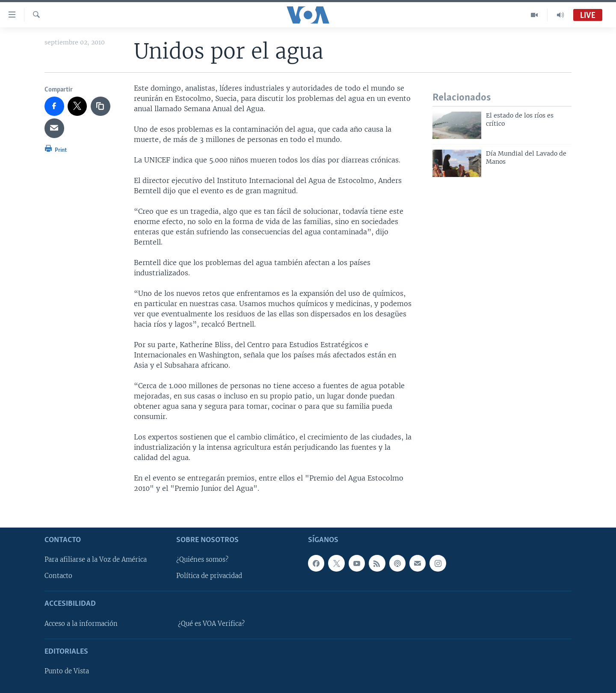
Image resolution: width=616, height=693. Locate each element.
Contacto (58, 576)
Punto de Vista (67, 671)
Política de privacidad (209, 576)
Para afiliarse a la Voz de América (96, 560)
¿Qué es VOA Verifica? (211, 624)
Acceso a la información (81, 624)
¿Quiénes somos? (202, 560)
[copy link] (101, 106)
